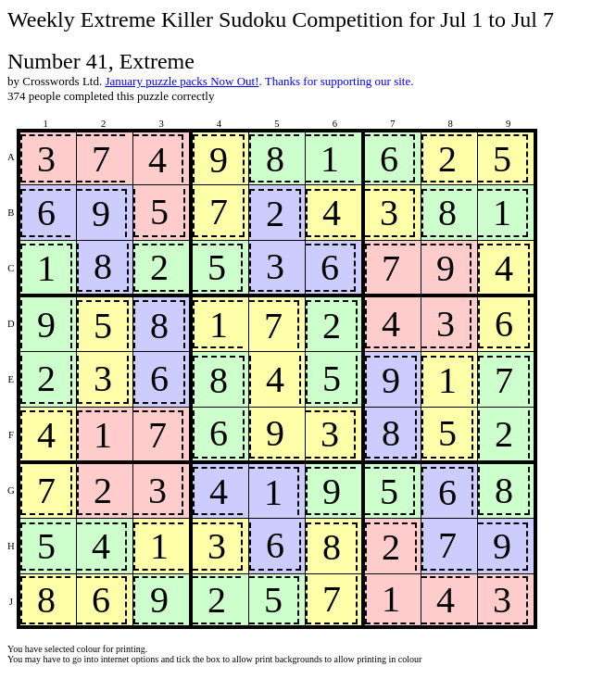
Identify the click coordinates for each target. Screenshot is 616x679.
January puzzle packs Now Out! (182, 81)
